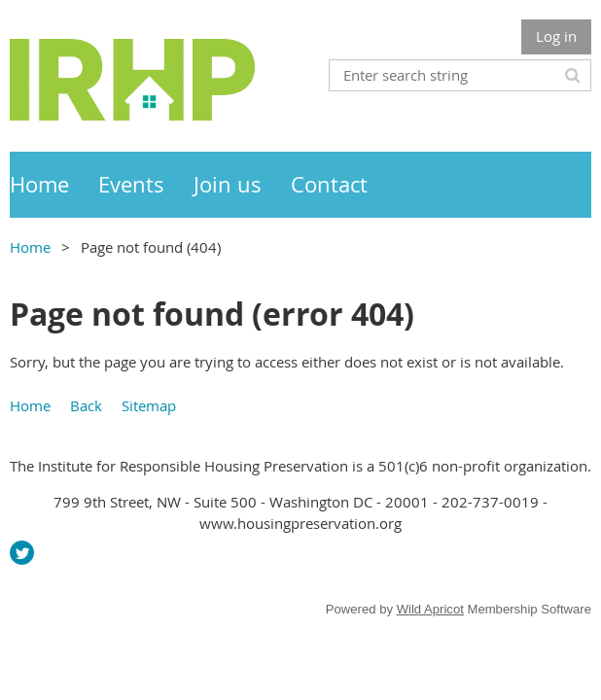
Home (30, 247)
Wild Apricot (430, 609)
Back (86, 405)
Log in (556, 36)
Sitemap (149, 405)
